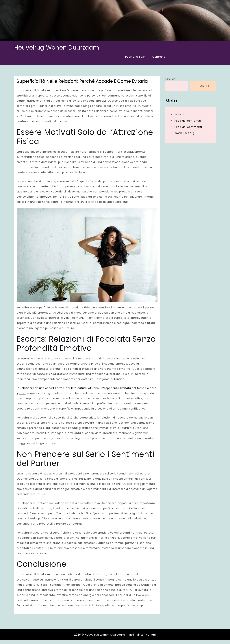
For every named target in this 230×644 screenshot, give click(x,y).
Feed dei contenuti (188, 121)
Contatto (159, 57)
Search (170, 79)
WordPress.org (184, 133)
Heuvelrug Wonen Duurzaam (57, 47)
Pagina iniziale (135, 57)
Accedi (179, 114)
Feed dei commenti (188, 127)
